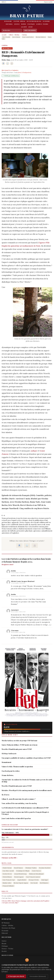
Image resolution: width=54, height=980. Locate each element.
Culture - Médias (19, 21)
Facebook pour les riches (11, 771)
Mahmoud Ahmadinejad (36, 874)
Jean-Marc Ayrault (8, 871)
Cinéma (24, 35)
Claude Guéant (7, 868)
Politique (31, 24)
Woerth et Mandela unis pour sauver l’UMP (17, 749)
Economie (46, 21)
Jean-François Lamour (33, 877)
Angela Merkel (22, 880)
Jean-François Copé (9, 880)
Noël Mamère (44, 883)
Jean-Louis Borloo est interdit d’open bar (16, 818)
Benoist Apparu (19, 877)
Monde (24, 24)
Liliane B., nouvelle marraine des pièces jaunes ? (19, 799)
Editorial (9, 24)
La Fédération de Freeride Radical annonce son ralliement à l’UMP (25, 808)
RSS (3, 2)
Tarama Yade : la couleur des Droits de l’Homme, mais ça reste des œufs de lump (27, 781)
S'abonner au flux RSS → (10, 858)
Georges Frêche (34, 880)
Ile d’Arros (6, 795)
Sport (31, 27)
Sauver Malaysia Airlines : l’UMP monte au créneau (19, 745)
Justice (17, 24)
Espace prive (48, 2)
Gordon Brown (7, 874)
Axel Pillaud (46, 529)
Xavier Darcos (36, 871)
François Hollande (8, 886)
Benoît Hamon (18, 868)
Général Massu (7, 877)
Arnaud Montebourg (20, 874)
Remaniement (6, 762)
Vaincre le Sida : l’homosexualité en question (17, 767)
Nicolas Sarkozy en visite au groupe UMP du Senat (19, 741)
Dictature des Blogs (34, 21)
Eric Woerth (6, 37)
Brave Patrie (27, 16)
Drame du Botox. (8, 775)
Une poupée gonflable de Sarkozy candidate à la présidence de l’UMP (26, 758)
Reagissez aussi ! (8, 564)
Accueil (4, 35)
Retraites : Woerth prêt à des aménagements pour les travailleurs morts (27, 790)
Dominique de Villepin (23, 871)
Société (24, 27)
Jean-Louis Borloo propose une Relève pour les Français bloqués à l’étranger (25, 813)
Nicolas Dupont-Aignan (21, 883)
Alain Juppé (45, 880)
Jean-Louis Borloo (28, 37)
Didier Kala (6, 60)
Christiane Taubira (31, 868)
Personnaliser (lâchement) (38, 976)
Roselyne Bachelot (45, 868)
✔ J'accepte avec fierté (16, 976)
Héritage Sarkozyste (9, 753)
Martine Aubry (7, 883)
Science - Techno (42, 24)
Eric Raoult (34, 883)
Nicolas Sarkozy (41, 37)
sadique (34, 451)
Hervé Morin (16, 37)
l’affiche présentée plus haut (21, 531)
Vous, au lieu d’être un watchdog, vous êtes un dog (19, 803)
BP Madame (8, 21)
